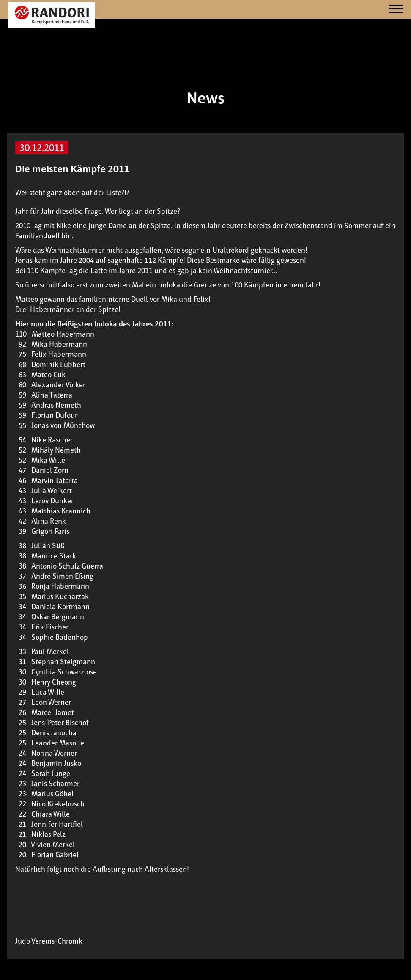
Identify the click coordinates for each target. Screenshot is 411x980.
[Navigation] (396, 10)
